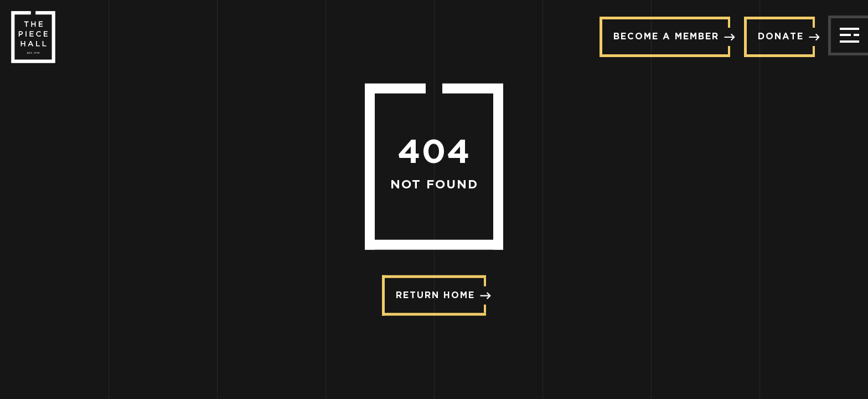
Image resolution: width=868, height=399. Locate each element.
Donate (786, 36)
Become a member (672, 36)
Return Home (441, 295)
